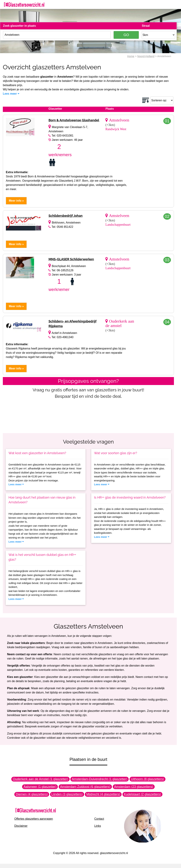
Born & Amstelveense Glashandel (74, 120)
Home (131, 56)
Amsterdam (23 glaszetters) (134, 787)
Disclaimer (21, 826)
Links (98, 826)
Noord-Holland (146, 56)
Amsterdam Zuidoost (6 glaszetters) (85, 787)
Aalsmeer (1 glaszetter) (40, 787)
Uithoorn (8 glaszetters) (148, 779)
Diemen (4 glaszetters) (32, 794)
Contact (99, 819)
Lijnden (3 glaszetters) (67, 794)
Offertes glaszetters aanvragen (34, 819)
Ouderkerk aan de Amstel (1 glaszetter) (40, 779)
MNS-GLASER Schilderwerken (71, 259)
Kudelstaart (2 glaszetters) (142, 794)
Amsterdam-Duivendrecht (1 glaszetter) (100, 779)
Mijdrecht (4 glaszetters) (103, 794)
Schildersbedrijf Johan (65, 216)
